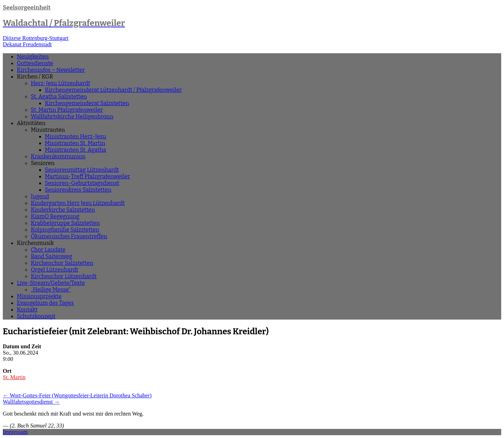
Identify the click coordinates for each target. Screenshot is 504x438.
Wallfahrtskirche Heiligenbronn (72, 117)
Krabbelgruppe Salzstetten (65, 223)
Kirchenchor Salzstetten (62, 263)
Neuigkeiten (33, 57)
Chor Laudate (48, 250)
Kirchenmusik (35, 243)
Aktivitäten (31, 123)
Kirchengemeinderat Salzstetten (87, 103)
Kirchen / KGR (35, 77)
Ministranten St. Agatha (75, 150)
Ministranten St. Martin (75, 143)
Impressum (15, 432)
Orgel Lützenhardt (54, 270)
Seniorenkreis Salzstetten (78, 190)
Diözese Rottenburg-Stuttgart (36, 38)
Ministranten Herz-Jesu (75, 136)
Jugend (40, 196)
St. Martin (14, 377)
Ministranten (48, 130)
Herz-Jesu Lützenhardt (60, 83)
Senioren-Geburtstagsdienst (82, 183)
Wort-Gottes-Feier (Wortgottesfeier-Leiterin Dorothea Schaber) (77, 395)
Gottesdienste (35, 63)
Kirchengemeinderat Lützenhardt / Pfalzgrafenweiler (113, 90)
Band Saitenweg (52, 256)
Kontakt (27, 310)
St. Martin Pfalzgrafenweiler (67, 110)
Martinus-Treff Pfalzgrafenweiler (87, 176)
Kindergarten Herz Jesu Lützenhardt (78, 203)
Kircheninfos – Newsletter (51, 70)
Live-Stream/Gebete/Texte (51, 283)
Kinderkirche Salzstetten (63, 210)
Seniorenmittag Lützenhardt (82, 170)
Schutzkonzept (36, 316)
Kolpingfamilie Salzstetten (65, 230)
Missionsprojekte (39, 296)
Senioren (43, 163)
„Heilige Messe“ (51, 290)
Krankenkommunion (58, 156)
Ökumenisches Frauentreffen (69, 236)
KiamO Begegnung (55, 216)
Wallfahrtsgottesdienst (31, 402)
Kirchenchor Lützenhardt (64, 276)
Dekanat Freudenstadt (27, 44)
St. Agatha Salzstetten (59, 97)
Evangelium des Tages (45, 303)
